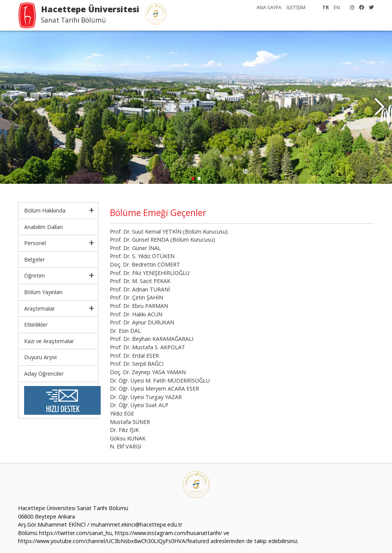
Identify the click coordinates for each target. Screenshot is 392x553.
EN (337, 7)
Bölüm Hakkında (45, 210)
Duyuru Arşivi (40, 357)
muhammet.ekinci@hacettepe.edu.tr (136, 524)
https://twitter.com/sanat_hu (75, 533)
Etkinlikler (36, 325)
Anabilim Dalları (43, 227)
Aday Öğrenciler (44, 374)
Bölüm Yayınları (43, 292)
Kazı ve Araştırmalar (49, 341)
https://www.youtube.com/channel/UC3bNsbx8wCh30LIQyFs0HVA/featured (114, 541)
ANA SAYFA (269, 7)
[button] (379, 107)
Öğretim (34, 276)
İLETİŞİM (296, 7)
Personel (35, 243)
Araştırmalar (39, 308)
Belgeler (34, 259)
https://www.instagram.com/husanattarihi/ (168, 533)
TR (326, 7)
